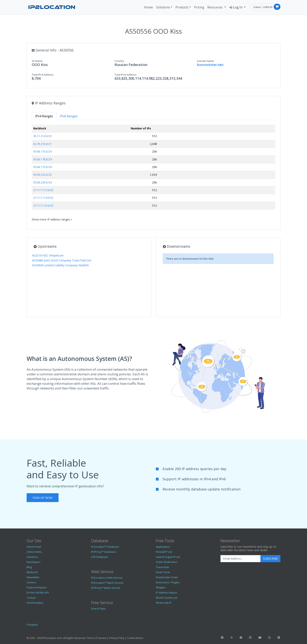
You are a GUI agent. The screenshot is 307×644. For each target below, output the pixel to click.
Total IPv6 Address (126, 75)
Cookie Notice (135, 638)
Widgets (161, 587)
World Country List (167, 598)
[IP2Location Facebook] (222, 638)
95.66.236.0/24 (42, 182)
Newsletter (33, 577)
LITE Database (100, 557)
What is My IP (164, 603)
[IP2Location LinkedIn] (279, 638)
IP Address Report (167, 593)
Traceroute (162, 567)
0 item (257, 7)
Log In (236, 7)
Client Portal (34, 547)
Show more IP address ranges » (52, 219)
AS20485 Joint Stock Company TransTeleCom (62, 260)
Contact (31, 598)
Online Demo (34, 552)
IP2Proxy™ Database (104, 552)
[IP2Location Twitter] (231, 638)
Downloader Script (167, 577)
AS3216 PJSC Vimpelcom (48, 255)
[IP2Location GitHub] (250, 638)
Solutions (163, 7)
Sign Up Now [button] (43, 498)
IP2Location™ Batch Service (107, 583)
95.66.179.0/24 (42, 167)
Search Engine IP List (168, 557)
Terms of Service (97, 638)
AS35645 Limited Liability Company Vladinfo (60, 265)
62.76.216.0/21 (42, 144)
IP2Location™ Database (105, 547)
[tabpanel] (153, 173)
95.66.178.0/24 (42, 159)
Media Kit (32, 572)
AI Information (35, 603)
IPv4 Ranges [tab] (44, 116)
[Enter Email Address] (241, 559)
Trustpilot (32, 625)
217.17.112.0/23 (43, 190)
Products (182, 7)
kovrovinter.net (210, 65)
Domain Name (206, 61)
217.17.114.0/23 (43, 198)
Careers (31, 582)
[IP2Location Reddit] (241, 638)
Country (119, 61)
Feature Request (37, 587)
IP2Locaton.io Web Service (107, 578)
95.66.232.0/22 (42, 175)
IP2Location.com (52, 638)
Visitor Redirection (167, 562)
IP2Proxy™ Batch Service (106, 588)
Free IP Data (98, 609)
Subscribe (270, 559)
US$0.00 (268, 7)
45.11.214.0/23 (42, 136)
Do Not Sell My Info (38, 593)
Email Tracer (163, 572)
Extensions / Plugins (168, 582)
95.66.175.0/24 (42, 151)
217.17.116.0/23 (43, 205)
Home (149, 7)
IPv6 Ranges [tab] (69, 116)
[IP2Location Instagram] (269, 638)
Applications (163, 547)
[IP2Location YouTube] (260, 638)
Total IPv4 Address (43, 75)
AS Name (37, 61)
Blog (29, 567)
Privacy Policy (117, 638)
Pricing (199, 7)
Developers (34, 562)
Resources (215, 7)
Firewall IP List (164, 552)
